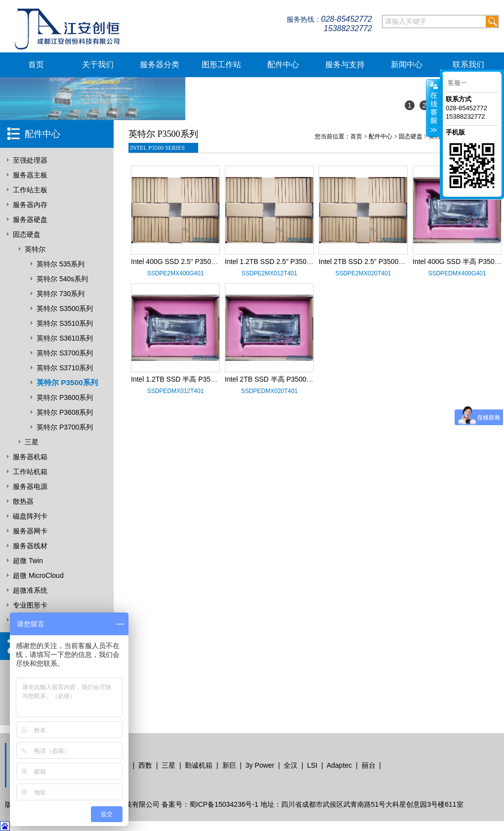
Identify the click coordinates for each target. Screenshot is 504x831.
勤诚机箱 (199, 765)
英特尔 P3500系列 (67, 382)
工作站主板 (30, 190)
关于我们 (98, 65)
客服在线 (433, 108)
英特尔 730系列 (61, 294)
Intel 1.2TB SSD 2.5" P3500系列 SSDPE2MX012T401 (308, 262)
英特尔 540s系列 (62, 279)
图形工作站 (221, 65)
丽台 (369, 765)
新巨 (229, 765)
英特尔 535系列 (61, 264)
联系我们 (468, 65)
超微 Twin (28, 561)
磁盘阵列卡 (30, 516)
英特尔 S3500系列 (65, 308)
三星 (32, 442)
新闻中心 (407, 65)
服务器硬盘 (30, 219)
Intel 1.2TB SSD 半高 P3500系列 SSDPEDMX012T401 (215, 379)
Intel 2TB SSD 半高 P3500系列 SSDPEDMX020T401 (307, 379)
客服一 (457, 83)
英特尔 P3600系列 (65, 397)
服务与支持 (345, 65)
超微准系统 (30, 590)
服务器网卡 (30, 531)
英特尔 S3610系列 (65, 338)
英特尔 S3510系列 (65, 323)
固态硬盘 (27, 234)
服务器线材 (30, 546)
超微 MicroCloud (38, 575)
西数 (145, 765)
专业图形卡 (30, 605)
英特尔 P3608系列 (65, 412)
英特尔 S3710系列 (65, 368)
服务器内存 (30, 205)
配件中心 (283, 65)
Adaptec (339, 765)
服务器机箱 (30, 457)
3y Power (260, 765)
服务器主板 (30, 175)
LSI (312, 765)
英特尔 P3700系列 (65, 427)
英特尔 (35, 249)
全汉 (291, 765)
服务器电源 (30, 486)
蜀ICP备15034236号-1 (224, 804)
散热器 (23, 501)
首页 (36, 65)
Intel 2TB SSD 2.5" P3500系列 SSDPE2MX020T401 (399, 262)
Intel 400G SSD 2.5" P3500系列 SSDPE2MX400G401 (214, 262)
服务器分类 (160, 65)
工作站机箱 (30, 472)
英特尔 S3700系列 (65, 353)
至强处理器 (30, 160)
